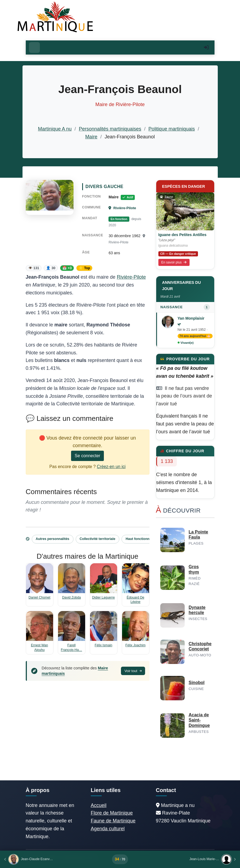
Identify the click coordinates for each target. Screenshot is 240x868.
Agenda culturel (108, 829)
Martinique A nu (55, 129)
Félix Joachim (135, 645)
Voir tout (133, 671)
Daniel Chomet (39, 597)
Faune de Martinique (113, 821)
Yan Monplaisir (191, 318)
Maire (91, 137)
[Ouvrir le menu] (34, 47)
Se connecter (87, 456)
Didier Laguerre (104, 597)
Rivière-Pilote (122, 208)
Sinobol (197, 683)
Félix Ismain (103, 645)
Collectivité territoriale (98, 539)
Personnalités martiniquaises (110, 129)
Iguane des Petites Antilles (183, 235)
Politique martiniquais (172, 129)
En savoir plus (174, 262)
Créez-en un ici (111, 467)
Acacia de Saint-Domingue (199, 720)
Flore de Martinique (112, 813)
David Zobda (71, 597)
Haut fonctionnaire (140, 539)
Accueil (99, 805)
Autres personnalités (53, 539)
